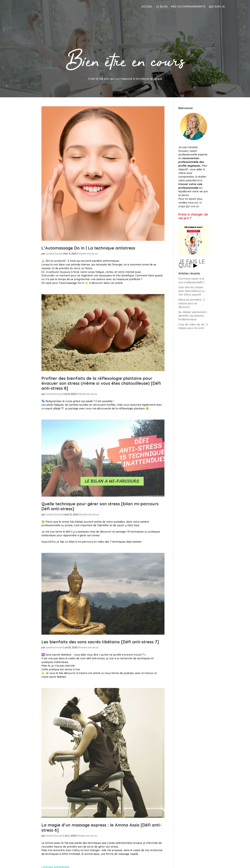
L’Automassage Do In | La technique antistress (88, 248)
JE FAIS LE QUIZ (192, 263)
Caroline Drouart (54, 254)
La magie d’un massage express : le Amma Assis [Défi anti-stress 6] (101, 827)
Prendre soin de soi (88, 254)
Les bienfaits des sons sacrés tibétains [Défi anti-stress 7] (100, 642)
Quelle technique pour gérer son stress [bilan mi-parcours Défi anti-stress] (100, 506)
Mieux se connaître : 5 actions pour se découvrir (192, 303)
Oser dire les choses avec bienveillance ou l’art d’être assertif (192, 291)
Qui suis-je (217, 7)
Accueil (147, 7)
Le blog (162, 7)
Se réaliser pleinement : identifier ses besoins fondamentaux (193, 316)
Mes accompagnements (188, 7)
